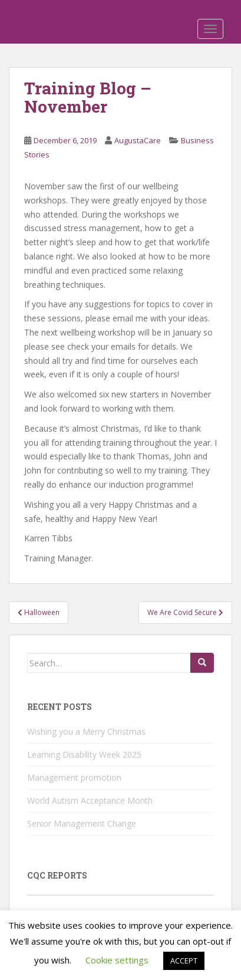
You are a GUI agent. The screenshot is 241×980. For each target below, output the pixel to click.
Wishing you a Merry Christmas (86, 731)
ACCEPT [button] (184, 961)
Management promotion (74, 777)
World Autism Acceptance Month (90, 800)
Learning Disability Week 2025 (84, 754)
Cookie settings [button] (117, 960)
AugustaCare (138, 140)
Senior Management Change (82, 823)
